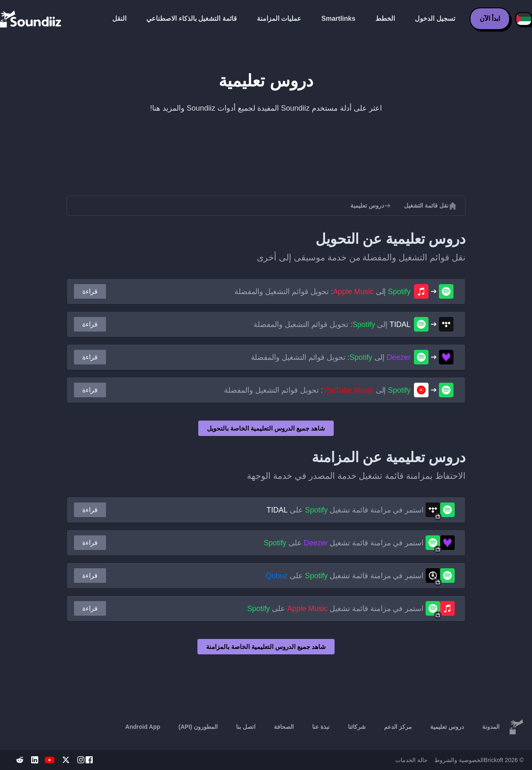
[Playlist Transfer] (31, 19)
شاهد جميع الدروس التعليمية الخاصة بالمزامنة (266, 647)
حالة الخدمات (411, 760)
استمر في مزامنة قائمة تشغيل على (345, 510)
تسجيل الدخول (435, 19)
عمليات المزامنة (279, 19)
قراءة (90, 291)
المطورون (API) (198, 727)
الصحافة (284, 727)
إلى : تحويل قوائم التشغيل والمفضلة (323, 292)
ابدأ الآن (490, 19)
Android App (143, 727)
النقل (119, 19)
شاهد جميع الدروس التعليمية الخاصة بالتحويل (266, 428)
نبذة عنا (321, 727)
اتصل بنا (246, 727)
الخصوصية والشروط (459, 760)
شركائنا (357, 727)
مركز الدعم (398, 727)
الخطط (385, 19)
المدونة (491, 727)
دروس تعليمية (447, 727)
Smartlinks (338, 19)
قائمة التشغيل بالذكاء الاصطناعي (191, 19)
